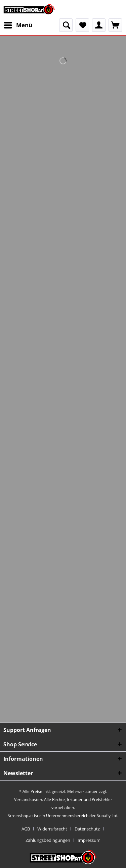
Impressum (89, 840)
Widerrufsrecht (52, 829)
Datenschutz (87, 829)
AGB (26, 829)
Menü (18, 24)
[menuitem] (18, 25)
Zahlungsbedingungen (48, 840)
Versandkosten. (29, 799)
